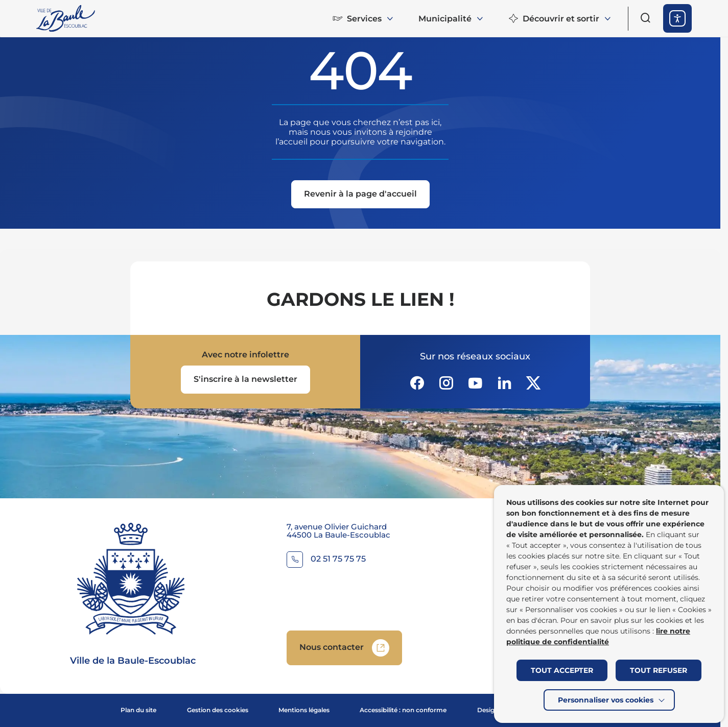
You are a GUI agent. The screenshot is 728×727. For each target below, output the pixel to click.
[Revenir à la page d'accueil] (360, 195)
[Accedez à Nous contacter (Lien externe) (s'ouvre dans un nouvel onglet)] (344, 648)
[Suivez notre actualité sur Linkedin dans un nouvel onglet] (504, 383)
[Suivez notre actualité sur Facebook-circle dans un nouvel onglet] (417, 383)
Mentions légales (304, 710)
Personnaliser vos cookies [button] (606, 700)
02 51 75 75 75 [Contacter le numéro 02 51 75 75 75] (338, 559)
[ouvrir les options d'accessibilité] (677, 18)
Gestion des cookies (218, 710)
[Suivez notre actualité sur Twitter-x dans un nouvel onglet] (533, 383)
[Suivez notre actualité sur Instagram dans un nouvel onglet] (446, 383)
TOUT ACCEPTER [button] (562, 670)
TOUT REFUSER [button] (659, 670)
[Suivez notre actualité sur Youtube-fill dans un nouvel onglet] (475, 383)
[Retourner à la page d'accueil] (66, 18)
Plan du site (138, 710)
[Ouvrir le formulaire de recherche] (646, 18)
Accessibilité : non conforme (403, 710)
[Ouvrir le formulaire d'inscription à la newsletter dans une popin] (245, 380)
